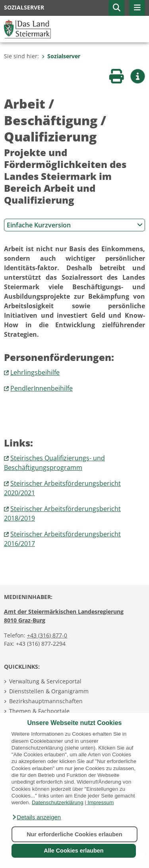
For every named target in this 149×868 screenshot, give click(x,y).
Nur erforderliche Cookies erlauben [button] (74, 834)
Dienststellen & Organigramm (49, 691)
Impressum (101, 802)
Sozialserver (61, 56)
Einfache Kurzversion (75, 225)
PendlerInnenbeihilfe (42, 388)
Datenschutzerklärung (58, 802)
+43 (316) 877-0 (47, 635)
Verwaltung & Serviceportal (45, 681)
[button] (36, 817)
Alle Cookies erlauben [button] (74, 851)
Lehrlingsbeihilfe (35, 372)
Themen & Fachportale (39, 711)
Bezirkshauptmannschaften (46, 701)
